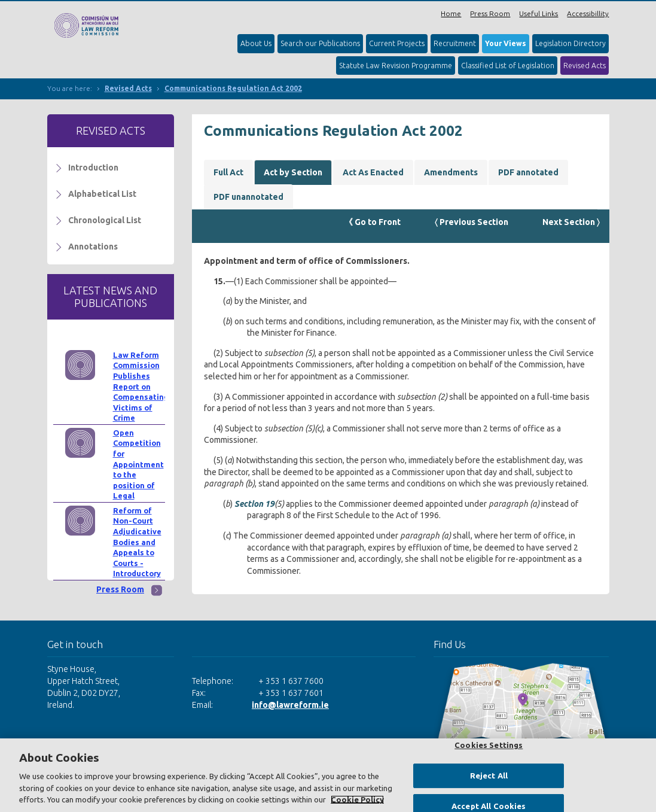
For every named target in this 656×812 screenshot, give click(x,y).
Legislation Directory (570, 43)
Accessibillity (588, 13)
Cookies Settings (489, 745)
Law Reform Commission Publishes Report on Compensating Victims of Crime (141, 387)
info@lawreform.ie (290, 705)
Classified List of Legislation (508, 66)
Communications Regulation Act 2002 (233, 88)
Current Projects (397, 43)
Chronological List (105, 220)
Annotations (93, 247)
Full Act (228, 172)
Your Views (506, 43)
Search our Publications (320, 43)
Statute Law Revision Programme (396, 66)
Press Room (490, 13)
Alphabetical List (102, 194)
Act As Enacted (373, 172)
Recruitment (455, 43)
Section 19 (254, 504)
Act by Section (293, 172)
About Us (256, 43)
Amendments (451, 172)
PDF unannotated (248, 197)
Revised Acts (585, 66)
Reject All (489, 775)
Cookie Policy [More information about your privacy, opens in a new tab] (357, 799)
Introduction (93, 168)
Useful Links (538, 13)
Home (451, 13)
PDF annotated (528, 172)
